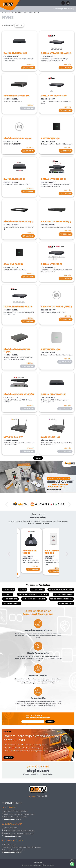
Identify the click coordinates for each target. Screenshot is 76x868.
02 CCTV (11, 13)
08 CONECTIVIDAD (10, 599)
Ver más (38, 458)
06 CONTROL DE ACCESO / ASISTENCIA (33, 594)
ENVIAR (50, 722)
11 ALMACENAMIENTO (11, 604)
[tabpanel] (38, 477)
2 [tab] (38, 490)
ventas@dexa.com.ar (13, 819)
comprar (28, 68)
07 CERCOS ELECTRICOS (64, 594)
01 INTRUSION (9, 590)
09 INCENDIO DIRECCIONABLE (34, 599)
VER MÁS (30, 64)
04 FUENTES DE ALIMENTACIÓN (61, 590)
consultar (27, 108)
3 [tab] (40, 490)
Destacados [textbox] (19, 25)
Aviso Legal (38, 862)
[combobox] (19, 25)
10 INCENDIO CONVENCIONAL (61, 599)
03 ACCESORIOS (37, 590)
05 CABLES (7, 594)
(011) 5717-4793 (10, 844)
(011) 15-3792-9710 (11, 828)
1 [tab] (36, 490)
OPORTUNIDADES (66, 604)
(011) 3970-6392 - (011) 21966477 (16, 811)
